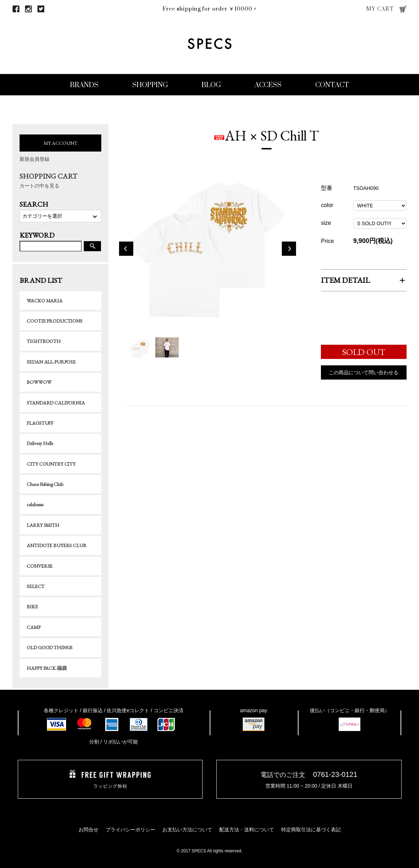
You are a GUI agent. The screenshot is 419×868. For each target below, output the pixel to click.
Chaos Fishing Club (45, 484)
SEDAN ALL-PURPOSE (51, 362)
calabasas (35, 504)
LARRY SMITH (43, 525)
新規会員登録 (34, 159)
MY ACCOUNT (61, 143)
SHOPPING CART (60, 181)
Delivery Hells (40, 443)
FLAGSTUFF (40, 423)
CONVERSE (40, 566)
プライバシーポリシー (130, 830)
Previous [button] (126, 250)
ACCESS (268, 85)
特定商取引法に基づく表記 (311, 830)
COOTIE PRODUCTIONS (54, 321)
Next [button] (289, 250)
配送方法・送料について (247, 830)
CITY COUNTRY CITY (51, 464)
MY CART (380, 9)
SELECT (35, 586)
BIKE (32, 607)
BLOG (211, 85)
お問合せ (88, 830)
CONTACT (332, 85)
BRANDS (84, 85)
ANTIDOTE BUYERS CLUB (56, 545)
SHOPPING (150, 85)
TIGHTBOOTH (44, 341)
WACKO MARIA (44, 301)
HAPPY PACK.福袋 (47, 668)
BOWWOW (39, 382)
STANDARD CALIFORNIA (56, 403)
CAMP (33, 627)
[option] (208, 250)
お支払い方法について (187, 830)
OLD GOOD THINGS (50, 647)
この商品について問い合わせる (364, 374)
